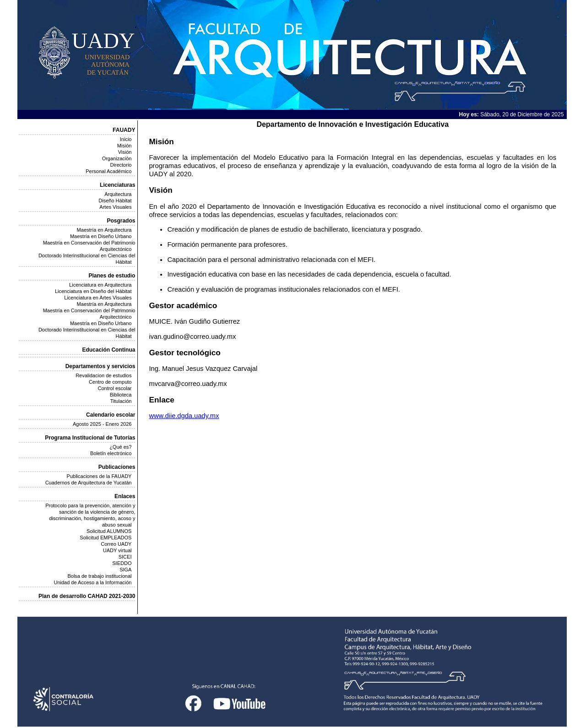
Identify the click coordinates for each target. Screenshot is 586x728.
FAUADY (124, 130)
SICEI (125, 557)
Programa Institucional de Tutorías (90, 438)
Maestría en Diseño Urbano (101, 236)
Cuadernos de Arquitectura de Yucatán (89, 483)
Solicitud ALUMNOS (109, 531)
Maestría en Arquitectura (104, 230)
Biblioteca (121, 395)
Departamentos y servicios (100, 366)
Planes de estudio (112, 276)
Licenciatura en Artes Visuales (98, 298)
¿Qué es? (120, 447)
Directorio (121, 165)
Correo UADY (116, 544)
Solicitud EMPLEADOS (106, 538)
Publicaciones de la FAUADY (99, 476)
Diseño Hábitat (115, 201)
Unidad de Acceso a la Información (92, 582)
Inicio (126, 139)
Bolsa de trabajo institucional (99, 576)
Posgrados (121, 221)
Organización (117, 158)
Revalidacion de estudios (103, 375)
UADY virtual (117, 550)
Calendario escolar (111, 415)
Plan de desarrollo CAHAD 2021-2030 (87, 596)
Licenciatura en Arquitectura (100, 285)
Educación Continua (109, 350)
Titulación (121, 401)
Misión (125, 146)
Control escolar (114, 388)
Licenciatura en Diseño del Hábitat (93, 291)
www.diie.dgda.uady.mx (184, 416)
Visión (125, 152)
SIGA (125, 570)
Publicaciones (117, 467)
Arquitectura (118, 194)
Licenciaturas (117, 185)
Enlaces (125, 496)
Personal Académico (109, 171)
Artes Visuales (115, 207)
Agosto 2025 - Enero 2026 (102, 424)
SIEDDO (122, 563)
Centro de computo (110, 382)
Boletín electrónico (111, 453)
